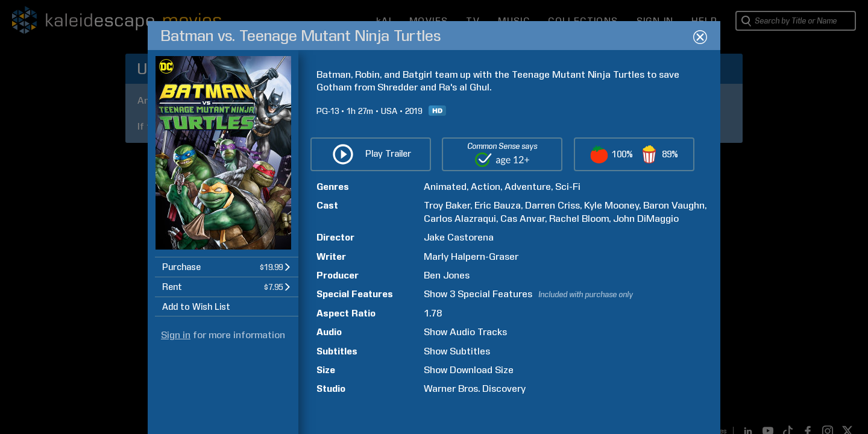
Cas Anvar (523, 219)
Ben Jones (447, 275)
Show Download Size (469, 370)
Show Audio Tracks (465, 332)
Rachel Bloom (579, 219)
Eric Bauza (498, 205)
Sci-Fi (568, 187)
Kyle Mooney (612, 205)
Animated (445, 187)
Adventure (528, 187)
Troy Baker (447, 205)
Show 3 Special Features (478, 294)
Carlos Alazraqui (460, 219)
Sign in (176, 335)
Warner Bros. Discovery (475, 388)
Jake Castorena (459, 237)
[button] (227, 267)
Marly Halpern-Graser (471, 256)
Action (486, 187)
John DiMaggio (646, 219)
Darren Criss (552, 205)
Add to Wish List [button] (196, 307)
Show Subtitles (457, 351)
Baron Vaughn (674, 205)
